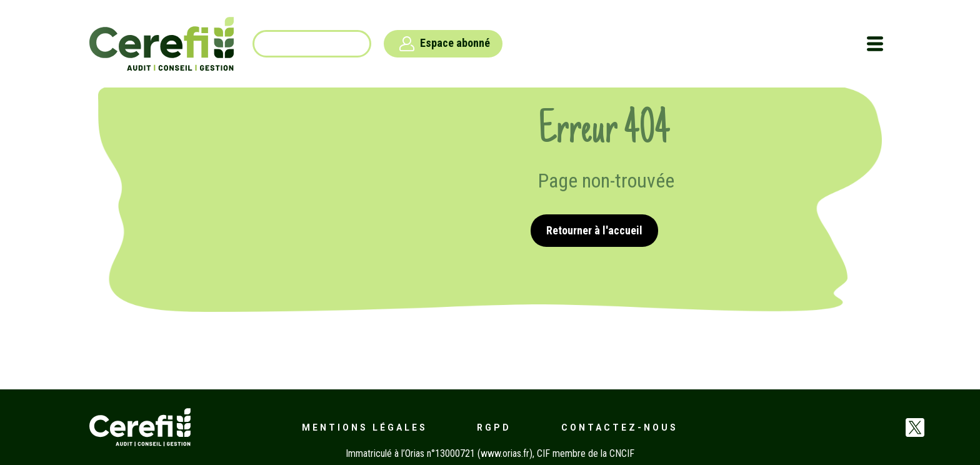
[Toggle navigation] (875, 44)
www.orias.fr (505, 453)
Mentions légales (365, 427)
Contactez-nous (620, 427)
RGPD (494, 427)
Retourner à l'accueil (594, 230)
